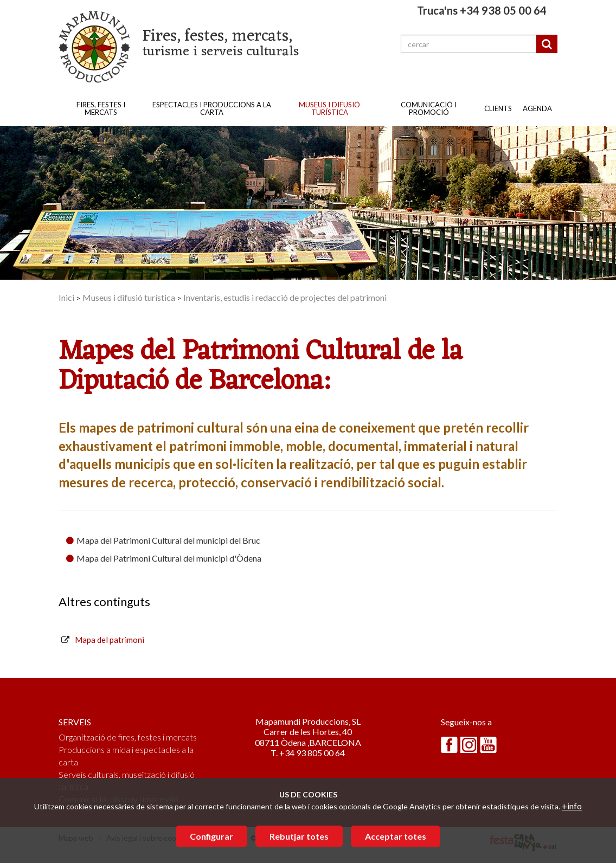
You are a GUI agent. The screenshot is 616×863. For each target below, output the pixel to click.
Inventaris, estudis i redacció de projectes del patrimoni (285, 297)
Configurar (211, 836)
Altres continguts (104, 601)
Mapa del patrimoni (110, 640)
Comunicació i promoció (429, 108)
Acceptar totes (396, 836)
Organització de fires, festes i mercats (128, 737)
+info (572, 806)
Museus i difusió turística (329, 108)
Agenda (537, 108)
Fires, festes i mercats (101, 108)
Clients (498, 108)
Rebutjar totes (299, 836)
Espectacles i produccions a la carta (212, 108)
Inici (66, 297)
